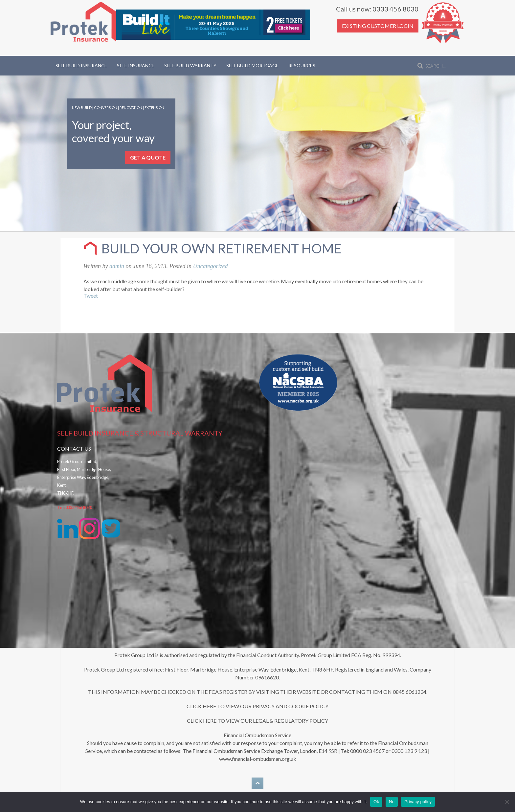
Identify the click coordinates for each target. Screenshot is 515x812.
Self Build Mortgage (252, 65)
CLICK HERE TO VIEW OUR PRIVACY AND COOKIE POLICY (257, 706)
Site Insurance (136, 65)
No (392, 802)
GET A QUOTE (148, 157)
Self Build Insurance (81, 65)
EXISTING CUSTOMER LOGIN (378, 26)
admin (117, 266)
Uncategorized (210, 266)
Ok (376, 802)
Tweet (91, 296)
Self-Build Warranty (190, 65)
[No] (507, 802)
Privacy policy (418, 802)
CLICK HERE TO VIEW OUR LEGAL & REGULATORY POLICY (257, 721)
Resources (302, 65)
